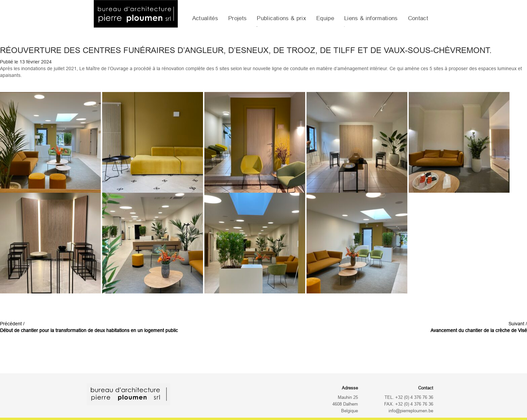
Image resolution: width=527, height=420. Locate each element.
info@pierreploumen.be (411, 411)
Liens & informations (371, 18)
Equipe (325, 18)
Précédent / (89, 327)
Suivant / (479, 327)
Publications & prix (281, 18)
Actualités (205, 18)
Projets (237, 18)
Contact (418, 18)
